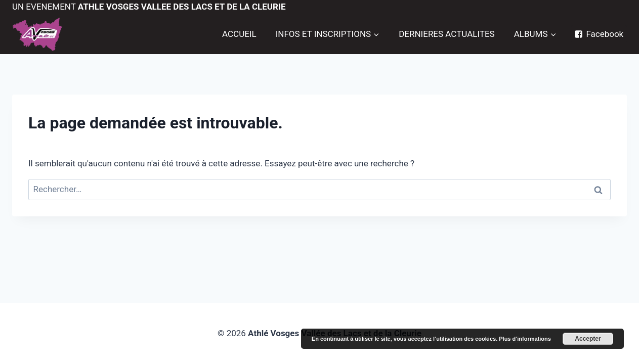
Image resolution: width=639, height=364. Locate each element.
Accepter (588, 339)
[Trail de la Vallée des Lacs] (37, 34)
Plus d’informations (525, 339)
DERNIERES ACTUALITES (447, 34)
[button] (376, 34)
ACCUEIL (239, 34)
